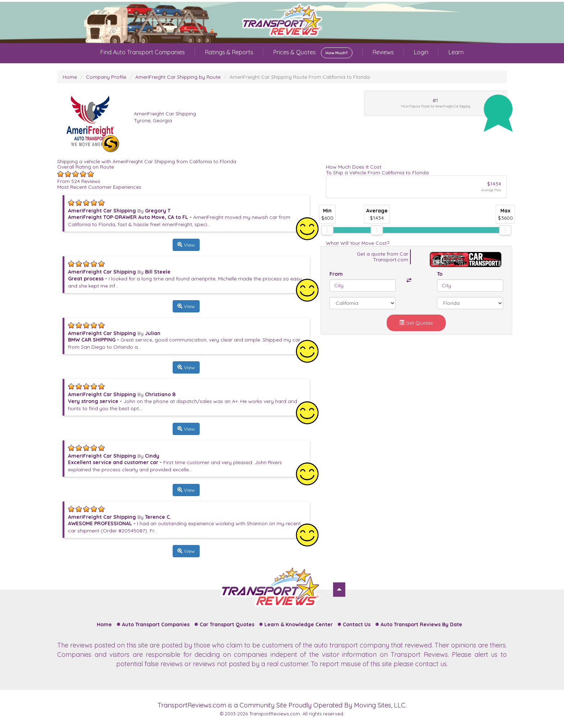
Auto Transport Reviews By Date (421, 624)
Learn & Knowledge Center (299, 624)
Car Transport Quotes (227, 624)
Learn (456, 52)
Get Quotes (416, 323)
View (186, 245)
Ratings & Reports (229, 52)
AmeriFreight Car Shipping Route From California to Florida (300, 77)
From (336, 274)
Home (70, 77)
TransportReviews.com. (275, 714)
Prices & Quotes (313, 53)
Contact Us (357, 624)
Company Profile (106, 77)
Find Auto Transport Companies (143, 52)
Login (421, 52)
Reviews (383, 52)
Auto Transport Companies (156, 624)
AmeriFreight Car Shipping (165, 114)
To (440, 274)
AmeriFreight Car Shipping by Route (178, 77)
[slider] (327, 230)
